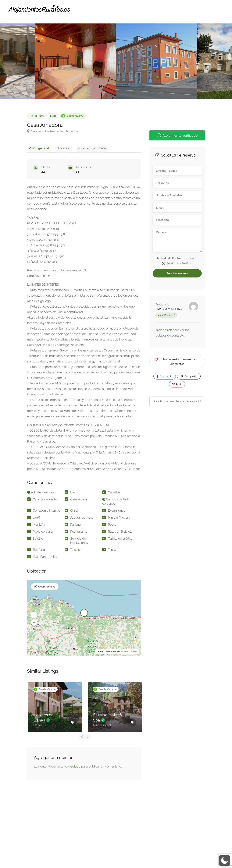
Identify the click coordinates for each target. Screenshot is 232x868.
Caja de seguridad (46, 501)
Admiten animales (43, 494)
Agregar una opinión (82, 148)
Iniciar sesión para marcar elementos (175, 361)
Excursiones (116, 512)
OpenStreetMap (117, 653)
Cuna (74, 512)
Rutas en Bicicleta (120, 533)
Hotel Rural (37, 116)
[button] (34, 616)
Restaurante (79, 533)
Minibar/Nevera (119, 519)
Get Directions (47, 588)
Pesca (112, 526)
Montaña (39, 526)
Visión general (37, 148)
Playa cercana (43, 533)
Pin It (177, 384)
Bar (73, 494)
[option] (157, 61)
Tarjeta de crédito (120, 540)
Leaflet (101, 653)
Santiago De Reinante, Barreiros (53, 131)
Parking (75, 526)
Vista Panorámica (45, 558)
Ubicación (58, 148)
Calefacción (79, 501)
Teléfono (39, 551)
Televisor (77, 551)
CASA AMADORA (169, 309)
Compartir (164, 376)
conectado (73, 768)
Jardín (37, 519)
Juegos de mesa (82, 519)
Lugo (53, 116)
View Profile (165, 315)
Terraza (113, 551)
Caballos (114, 494)
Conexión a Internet (46, 512)
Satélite (38, 540)
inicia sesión (164, 330)
